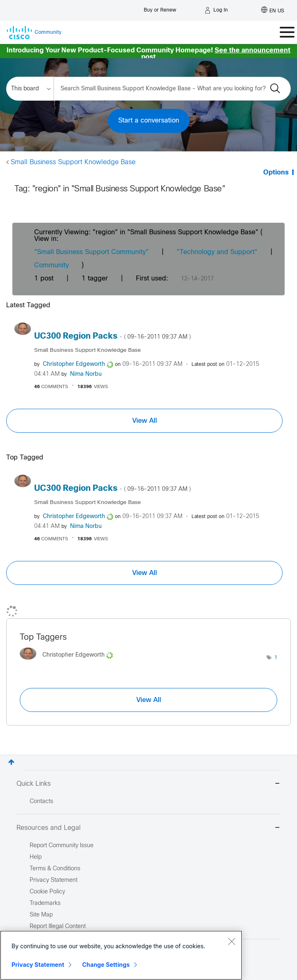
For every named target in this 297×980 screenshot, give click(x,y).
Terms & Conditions (55, 869)
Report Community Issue (62, 846)
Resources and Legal (148, 828)
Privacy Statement (38, 965)
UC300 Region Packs (112, 336)
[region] (121, 955)
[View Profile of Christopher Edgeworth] (74, 364)
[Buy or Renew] (160, 8)
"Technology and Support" (217, 252)
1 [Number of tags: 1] (276, 658)
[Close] (232, 941)
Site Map (41, 915)
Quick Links (148, 784)
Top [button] (11, 762)
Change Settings (106, 965)
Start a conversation (149, 121)
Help (36, 857)
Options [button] (276, 173)
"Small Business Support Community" (91, 252)
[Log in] (216, 10)
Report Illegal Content (58, 927)
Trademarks (45, 903)
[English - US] (273, 10)
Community (51, 265)
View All (145, 421)
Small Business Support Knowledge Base (73, 162)
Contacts (41, 802)
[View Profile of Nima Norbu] (86, 374)
